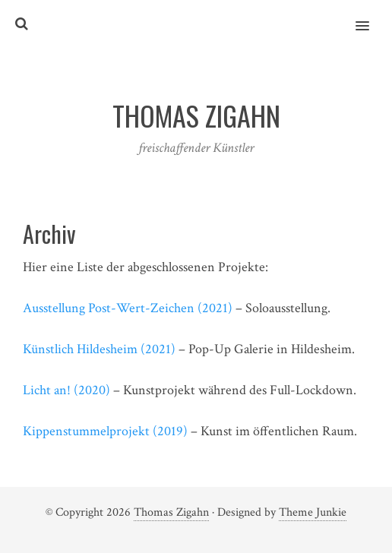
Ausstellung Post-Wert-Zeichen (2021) (128, 308)
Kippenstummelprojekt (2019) (105, 431)
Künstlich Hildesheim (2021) (99, 349)
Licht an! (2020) (66, 390)
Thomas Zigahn (171, 512)
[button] (371, 16)
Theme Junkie (313, 512)
